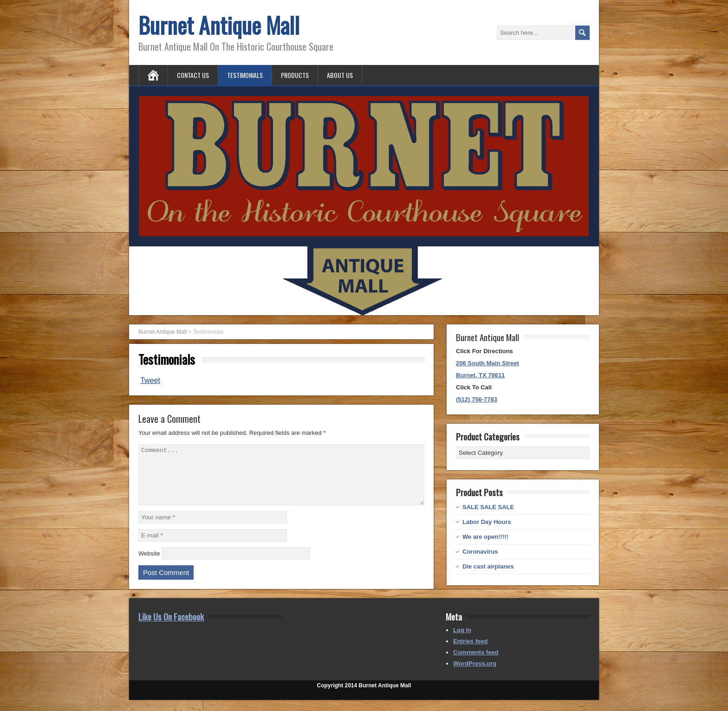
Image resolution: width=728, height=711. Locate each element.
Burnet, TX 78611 (481, 375)
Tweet (150, 380)
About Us (340, 75)
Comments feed (476, 663)
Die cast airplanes (488, 566)
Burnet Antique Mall (219, 25)
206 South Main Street (487, 363)
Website (149, 565)
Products (295, 75)
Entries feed (470, 652)
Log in (462, 641)
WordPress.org (475, 675)
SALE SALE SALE (488, 507)
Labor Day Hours (487, 522)
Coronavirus (480, 552)
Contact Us (193, 75)
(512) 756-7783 (477, 399)
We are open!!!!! (485, 537)
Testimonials (245, 75)
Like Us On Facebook (171, 627)
